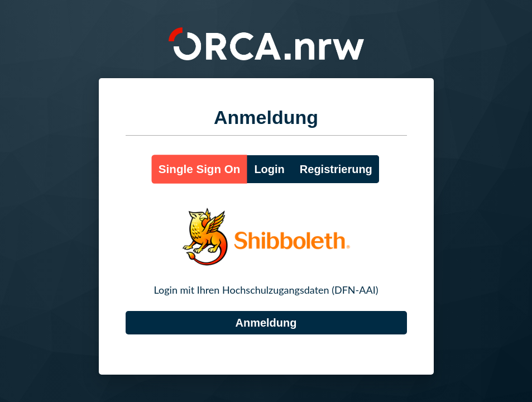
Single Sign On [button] (200, 169)
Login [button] (269, 169)
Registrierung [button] (336, 169)
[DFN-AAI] (266, 323)
